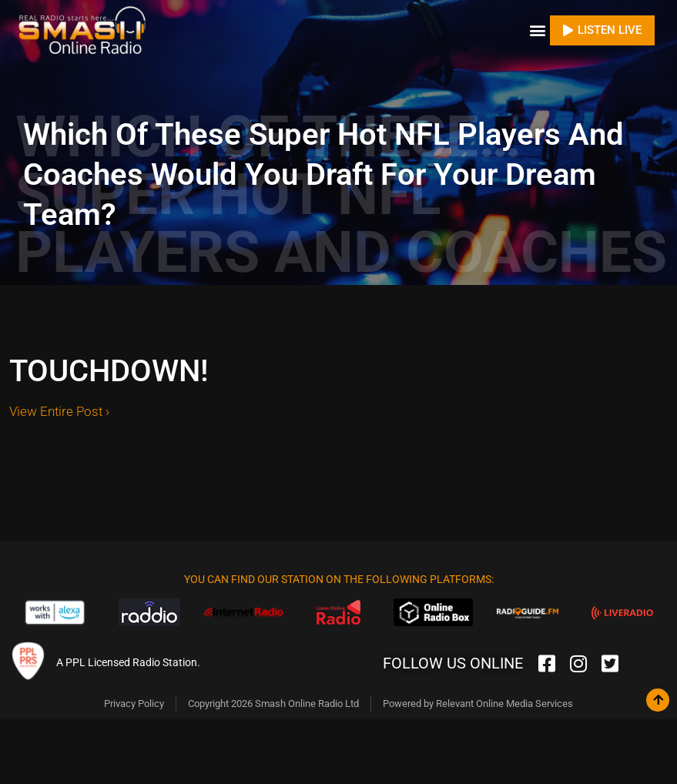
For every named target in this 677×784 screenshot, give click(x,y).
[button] (537, 30)
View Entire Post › (59, 411)
